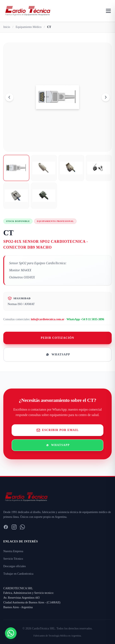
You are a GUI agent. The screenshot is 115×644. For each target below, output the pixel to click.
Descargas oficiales (15, 566)
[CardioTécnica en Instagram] (14, 527)
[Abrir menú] (108, 11)
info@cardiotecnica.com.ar (48, 319)
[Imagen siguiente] (106, 97)
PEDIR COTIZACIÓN (57, 338)
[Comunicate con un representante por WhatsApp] (11, 633)
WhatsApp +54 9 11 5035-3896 (85, 319)
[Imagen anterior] (9, 97)
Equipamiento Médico (29, 27)
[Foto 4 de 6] (99, 168)
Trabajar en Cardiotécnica (18, 574)
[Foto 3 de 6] (71, 168)
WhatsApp (58, 355)
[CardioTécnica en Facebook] (6, 527)
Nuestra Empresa (13, 551)
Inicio (7, 27)
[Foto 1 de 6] (16, 168)
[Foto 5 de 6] (16, 196)
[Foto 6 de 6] (44, 196)
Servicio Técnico (13, 559)
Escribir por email (57, 430)
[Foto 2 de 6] (44, 168)
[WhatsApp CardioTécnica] (22, 527)
